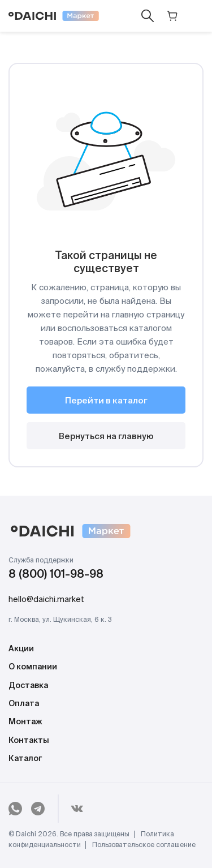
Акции (21, 649)
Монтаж (25, 722)
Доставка (28, 686)
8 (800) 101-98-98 (56, 575)
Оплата (24, 704)
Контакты (29, 741)
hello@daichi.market (46, 600)
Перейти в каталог (106, 401)
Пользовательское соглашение (144, 845)
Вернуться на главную (106, 437)
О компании (33, 667)
